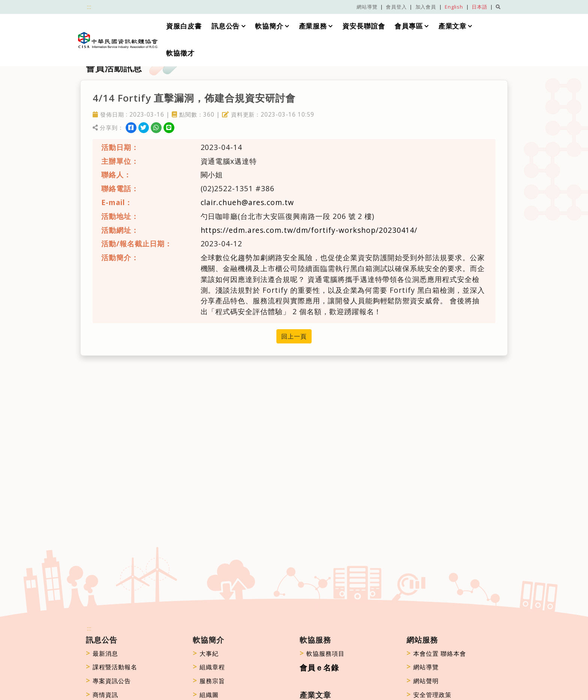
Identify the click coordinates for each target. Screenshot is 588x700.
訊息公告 (226, 26)
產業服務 (313, 26)
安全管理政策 (429, 695)
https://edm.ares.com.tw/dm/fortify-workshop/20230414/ (309, 230)
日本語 (480, 7)
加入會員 (426, 7)
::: (89, 7)
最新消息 (102, 654)
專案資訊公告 (108, 681)
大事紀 (206, 654)
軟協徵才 (180, 53)
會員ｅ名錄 (319, 668)
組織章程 (209, 667)
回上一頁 (294, 336)
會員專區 (409, 26)
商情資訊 (102, 695)
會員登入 (396, 7)
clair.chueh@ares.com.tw (247, 202)
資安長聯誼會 (364, 26)
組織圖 (206, 695)
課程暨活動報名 (112, 667)
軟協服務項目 (322, 654)
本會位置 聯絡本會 (436, 654)
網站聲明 (423, 681)
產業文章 (453, 26)
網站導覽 (367, 7)
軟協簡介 (269, 26)
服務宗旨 (209, 681)
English (454, 7)
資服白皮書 (184, 26)
